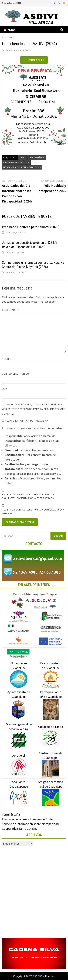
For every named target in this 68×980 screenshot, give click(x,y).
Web (4, 389)
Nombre (7, 359)
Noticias (7, 37)
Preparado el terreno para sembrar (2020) (31, 227)
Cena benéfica (37, 157)
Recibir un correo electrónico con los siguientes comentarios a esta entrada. (28, 496)
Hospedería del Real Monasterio (22, 167)
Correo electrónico (16, 374)
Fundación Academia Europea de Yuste (27, 819)
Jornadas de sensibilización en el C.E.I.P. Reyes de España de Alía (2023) (29, 245)
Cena (23, 157)
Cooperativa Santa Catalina (20, 829)
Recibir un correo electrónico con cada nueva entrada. (33, 511)
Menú (9, 30)
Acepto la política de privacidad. (25, 421)
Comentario (11, 310)
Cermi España (11, 814)
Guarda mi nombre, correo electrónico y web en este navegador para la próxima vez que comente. (34, 409)
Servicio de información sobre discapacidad (30, 824)
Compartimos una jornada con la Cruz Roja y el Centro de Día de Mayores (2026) (34, 265)
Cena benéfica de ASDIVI (16, 162)
